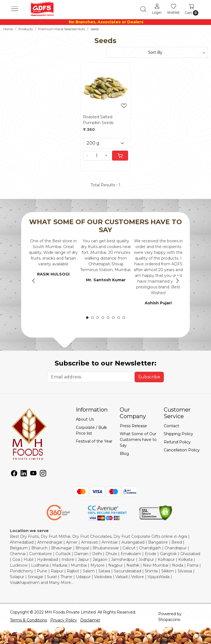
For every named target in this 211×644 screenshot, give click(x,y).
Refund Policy (177, 442)
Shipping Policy (178, 434)
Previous (34, 281)
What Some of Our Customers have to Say (138, 440)
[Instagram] (43, 474)
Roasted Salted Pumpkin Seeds (98, 120)
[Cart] (120, 156)
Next (177, 281)
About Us (85, 419)
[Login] (157, 9)
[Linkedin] (24, 474)
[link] (143, 9)
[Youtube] (33, 474)
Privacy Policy (64, 620)
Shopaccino (169, 620)
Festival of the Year (94, 441)
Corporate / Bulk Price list (91, 430)
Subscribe (149, 377)
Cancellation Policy (182, 450)
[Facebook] (14, 474)
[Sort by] (157, 52)
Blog (124, 454)
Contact (171, 426)
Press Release (133, 426)
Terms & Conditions (28, 620)
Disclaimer (90, 620)
